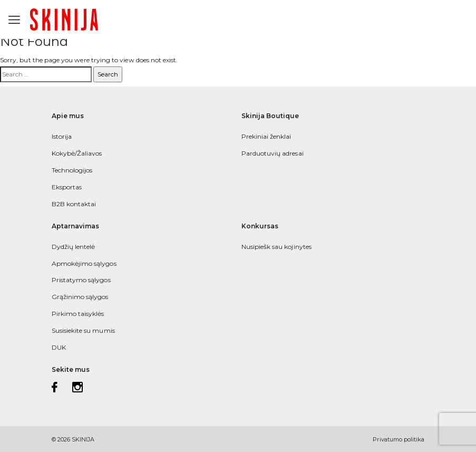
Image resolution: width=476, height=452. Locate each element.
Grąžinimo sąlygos (80, 297)
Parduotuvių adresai (273, 153)
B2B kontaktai (74, 204)
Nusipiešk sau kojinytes (276, 247)
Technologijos (72, 170)
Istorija (62, 136)
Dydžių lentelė (74, 247)
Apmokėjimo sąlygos (84, 263)
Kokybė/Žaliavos (77, 153)
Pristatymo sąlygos (81, 280)
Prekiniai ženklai (266, 136)
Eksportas (67, 187)
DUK (59, 347)
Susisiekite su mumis (83, 330)
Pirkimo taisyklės (78, 314)
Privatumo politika (399, 439)
